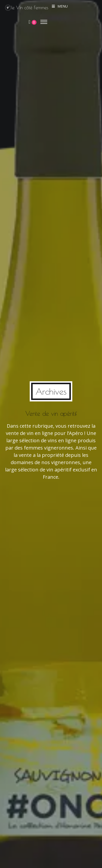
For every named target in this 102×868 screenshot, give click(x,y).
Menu (60, 6)
